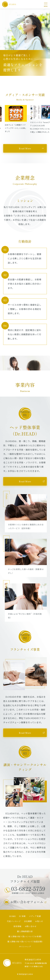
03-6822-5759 (28, 889)
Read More (25, 148)
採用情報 (17, 926)
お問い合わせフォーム (27, 902)
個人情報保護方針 (25, 931)
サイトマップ (25, 947)
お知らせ (39, 921)
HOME (12, 916)
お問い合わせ (31, 926)
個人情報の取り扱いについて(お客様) (25, 936)
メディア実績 (35, 916)
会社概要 (28, 921)
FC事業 (22, 916)
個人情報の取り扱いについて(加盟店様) (25, 941)
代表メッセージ (14, 921)
